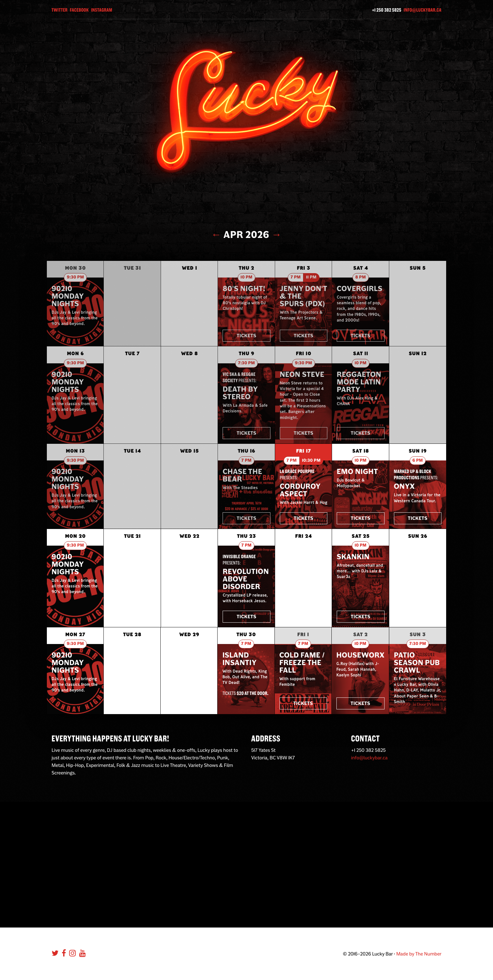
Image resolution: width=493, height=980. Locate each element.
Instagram (102, 10)
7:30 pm (246, 363)
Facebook (79, 10)
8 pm (360, 277)
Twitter (60, 10)
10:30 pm (311, 461)
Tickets (246, 336)
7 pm (296, 277)
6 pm (418, 461)
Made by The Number (419, 954)
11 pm (311, 277)
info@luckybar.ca (423, 10)
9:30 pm (75, 277)
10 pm (246, 277)
